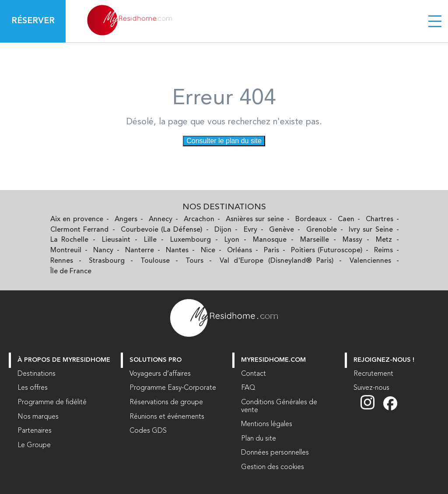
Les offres (33, 388)
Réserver (33, 21)
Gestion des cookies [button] (273, 467)
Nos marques (38, 417)
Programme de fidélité (52, 402)
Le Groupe (34, 445)
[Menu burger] (435, 21)
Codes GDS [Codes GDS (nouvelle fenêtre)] (148, 431)
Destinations (37, 374)
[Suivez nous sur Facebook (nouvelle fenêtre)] (390, 409)
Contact (254, 374)
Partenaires (35, 431)
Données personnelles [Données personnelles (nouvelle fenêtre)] (275, 453)
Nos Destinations (224, 207)
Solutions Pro (156, 360)
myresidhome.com (273, 360)
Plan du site (259, 439)
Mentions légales (267, 424)
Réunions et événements (167, 417)
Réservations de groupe (166, 402)
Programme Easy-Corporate (173, 388)
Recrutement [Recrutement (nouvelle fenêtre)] (373, 374)
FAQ (248, 388)
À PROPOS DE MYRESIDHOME (64, 360)
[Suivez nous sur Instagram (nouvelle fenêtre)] (372, 409)
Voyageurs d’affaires (160, 374)
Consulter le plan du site (224, 141)
